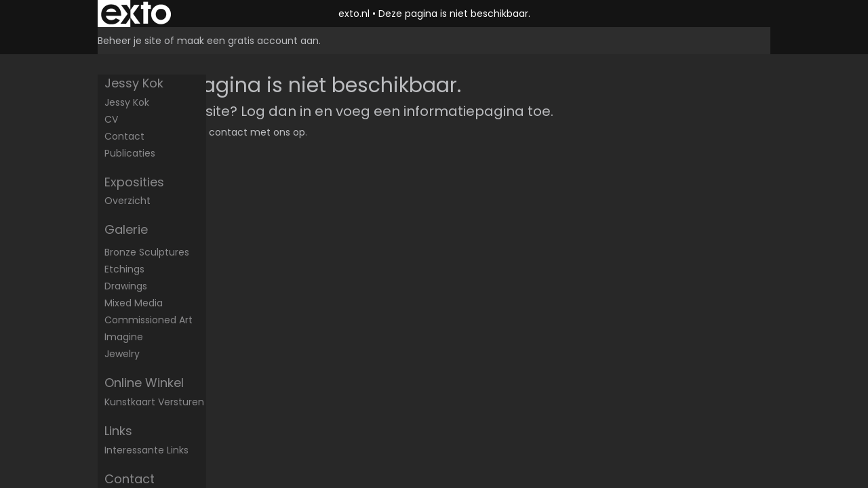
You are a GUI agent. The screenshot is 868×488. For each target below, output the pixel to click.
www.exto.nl (231, 162)
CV (111, 119)
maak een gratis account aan (248, 41)
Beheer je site (130, 41)
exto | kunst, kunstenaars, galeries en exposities (136, 14)
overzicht (127, 201)
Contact (124, 136)
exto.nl (354, 14)
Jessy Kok (134, 83)
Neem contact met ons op (241, 132)
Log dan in (276, 111)
